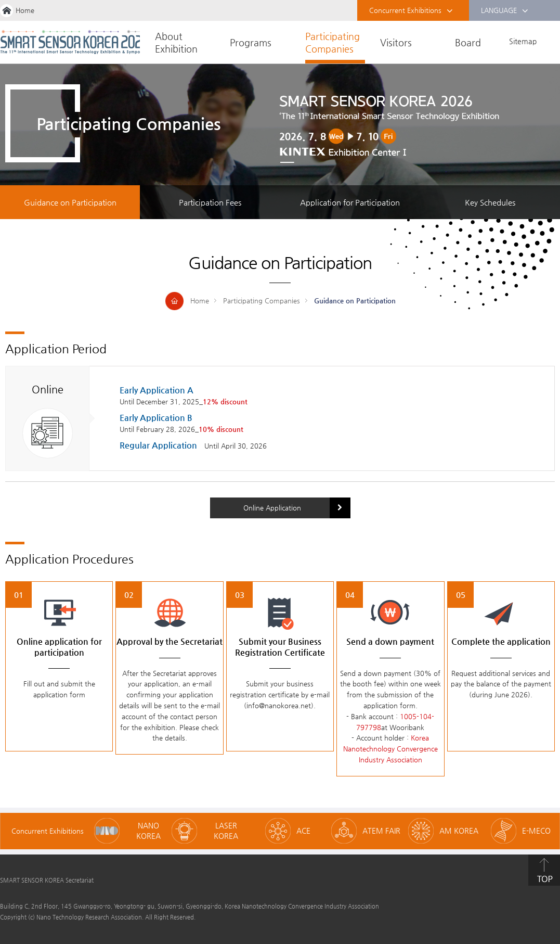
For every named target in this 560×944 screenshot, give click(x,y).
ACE (303, 831)
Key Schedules (490, 202)
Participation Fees (210, 202)
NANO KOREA (148, 831)
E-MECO (536, 831)
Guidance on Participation (70, 202)
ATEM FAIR (381, 831)
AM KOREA (459, 831)
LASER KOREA (226, 831)
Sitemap (523, 41)
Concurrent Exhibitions (411, 11)
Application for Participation (350, 202)
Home (25, 10)
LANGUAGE (505, 11)
